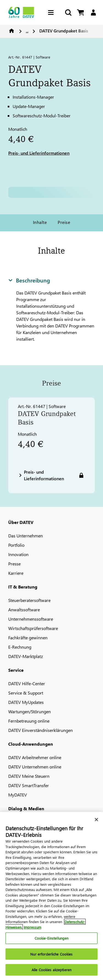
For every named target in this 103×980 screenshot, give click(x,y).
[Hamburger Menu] (52, 13)
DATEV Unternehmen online (35, 767)
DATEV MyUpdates (26, 702)
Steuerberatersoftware (29, 600)
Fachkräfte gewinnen (28, 638)
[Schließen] (96, 820)
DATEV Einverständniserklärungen (41, 730)
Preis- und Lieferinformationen (39, 153)
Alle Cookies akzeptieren (51, 970)
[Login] (93, 13)
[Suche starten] (68, 13)
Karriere (16, 573)
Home (12, 31)
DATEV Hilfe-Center (27, 683)
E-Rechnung (20, 647)
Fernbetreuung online (29, 721)
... (27, 31)
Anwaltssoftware (24, 610)
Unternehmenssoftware (31, 619)
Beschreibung (29, 280)
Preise (64, 222)
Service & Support (26, 693)
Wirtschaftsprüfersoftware (33, 628)
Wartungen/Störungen (30, 711)
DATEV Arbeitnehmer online (35, 757)
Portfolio (16, 545)
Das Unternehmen (26, 536)
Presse (14, 564)
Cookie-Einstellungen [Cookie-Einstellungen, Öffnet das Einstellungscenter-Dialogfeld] (52, 938)
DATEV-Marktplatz (26, 656)
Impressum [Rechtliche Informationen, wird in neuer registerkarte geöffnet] (32, 927)
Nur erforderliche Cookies (51, 954)
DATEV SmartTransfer (29, 785)
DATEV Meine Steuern (29, 776)
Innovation (18, 554)
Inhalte (40, 222)
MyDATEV (18, 795)
